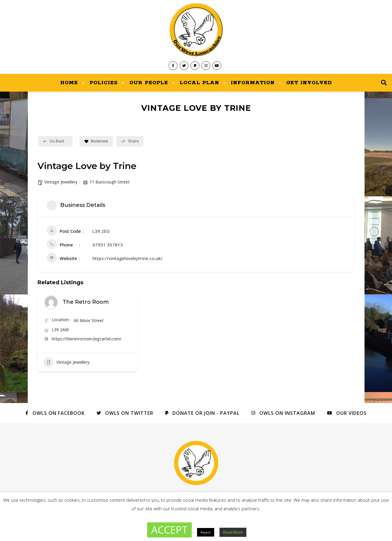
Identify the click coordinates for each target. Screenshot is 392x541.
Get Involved (309, 83)
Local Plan (199, 83)
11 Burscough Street (110, 182)
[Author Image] (51, 302)
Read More (233, 532)
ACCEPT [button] (169, 530)
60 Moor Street (89, 320)
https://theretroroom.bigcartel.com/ (87, 339)
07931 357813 (108, 245)
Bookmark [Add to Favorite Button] (96, 141)
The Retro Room (86, 302)
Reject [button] (206, 532)
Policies (104, 83)
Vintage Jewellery (61, 182)
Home (69, 83)
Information (253, 83)
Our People (149, 83)
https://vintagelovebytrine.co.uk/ (127, 258)
